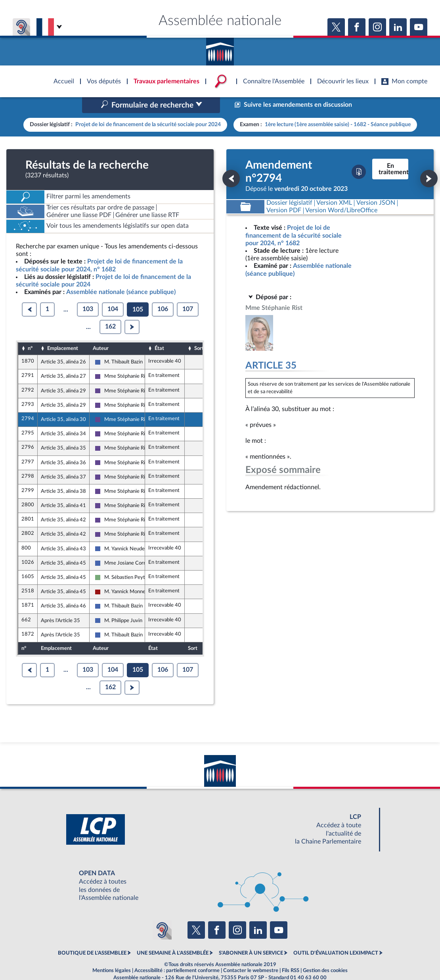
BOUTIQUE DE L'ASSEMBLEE (92, 936)
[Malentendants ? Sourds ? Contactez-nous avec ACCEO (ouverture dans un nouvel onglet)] (162, 913)
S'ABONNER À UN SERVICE (251, 936)
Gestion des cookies (325, 954)
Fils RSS (291, 954)
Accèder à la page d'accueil (220, 49)
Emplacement (63, 331)
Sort (199, 331)
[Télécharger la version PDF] (359, 155)
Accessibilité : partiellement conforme (177, 954)
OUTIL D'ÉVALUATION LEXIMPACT (336, 936)
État (159, 331)
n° (30, 331)
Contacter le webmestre (251, 954)
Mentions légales (112, 954)
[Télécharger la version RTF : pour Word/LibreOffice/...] (342, 194)
